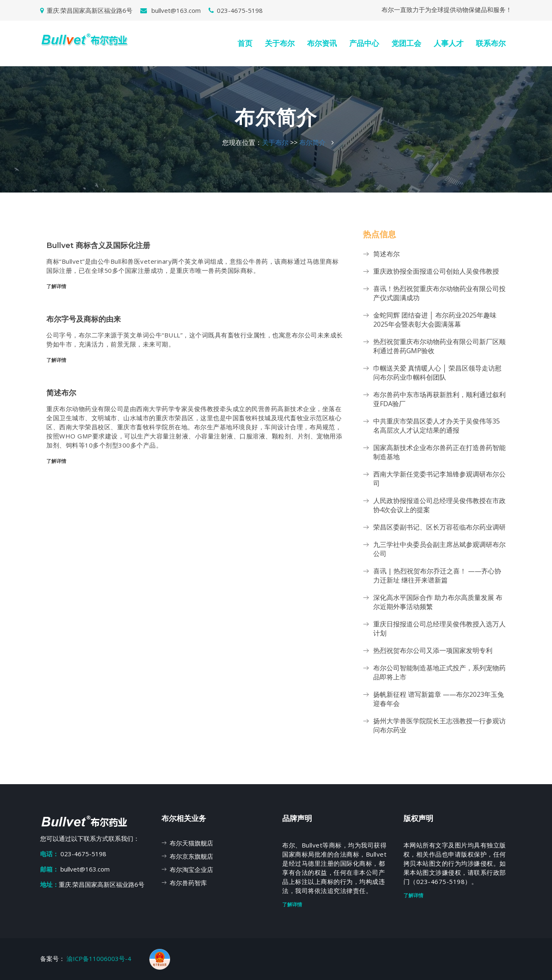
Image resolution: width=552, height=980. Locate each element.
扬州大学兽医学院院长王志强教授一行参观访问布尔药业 (439, 725)
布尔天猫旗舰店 (191, 843)
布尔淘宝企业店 (191, 869)
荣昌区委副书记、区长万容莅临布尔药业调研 (439, 527)
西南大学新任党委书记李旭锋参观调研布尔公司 (439, 479)
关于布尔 (280, 43)
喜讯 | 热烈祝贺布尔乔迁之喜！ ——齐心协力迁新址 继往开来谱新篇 (437, 575)
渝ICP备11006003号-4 (100, 958)
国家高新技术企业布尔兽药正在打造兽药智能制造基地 (439, 452)
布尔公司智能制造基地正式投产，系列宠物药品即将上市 (439, 672)
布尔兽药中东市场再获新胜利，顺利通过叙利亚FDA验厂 (439, 399)
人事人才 (449, 43)
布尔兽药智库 (188, 883)
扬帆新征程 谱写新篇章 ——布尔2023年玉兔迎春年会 (439, 699)
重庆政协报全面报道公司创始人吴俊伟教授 (436, 271)
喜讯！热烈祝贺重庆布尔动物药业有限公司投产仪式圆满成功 (439, 293)
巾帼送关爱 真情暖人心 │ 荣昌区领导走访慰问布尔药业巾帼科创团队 (437, 373)
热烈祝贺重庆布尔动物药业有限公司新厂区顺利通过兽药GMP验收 (439, 346)
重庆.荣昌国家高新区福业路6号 (86, 10)
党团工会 (406, 43)
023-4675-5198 (236, 10)
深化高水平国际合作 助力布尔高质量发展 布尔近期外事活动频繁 (438, 602)
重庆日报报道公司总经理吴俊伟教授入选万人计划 (439, 628)
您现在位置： (242, 142)
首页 (245, 43)
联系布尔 (491, 43)
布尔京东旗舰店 (191, 856)
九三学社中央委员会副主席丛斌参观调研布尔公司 (439, 549)
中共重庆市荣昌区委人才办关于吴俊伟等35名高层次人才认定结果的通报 (437, 426)
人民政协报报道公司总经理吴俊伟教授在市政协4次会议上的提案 (439, 505)
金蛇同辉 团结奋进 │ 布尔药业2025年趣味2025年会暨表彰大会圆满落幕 (435, 320)
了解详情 (56, 286)
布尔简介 (312, 142)
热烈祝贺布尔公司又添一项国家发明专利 (433, 650)
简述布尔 (386, 254)
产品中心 (364, 43)
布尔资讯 (322, 43)
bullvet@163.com (170, 10)
